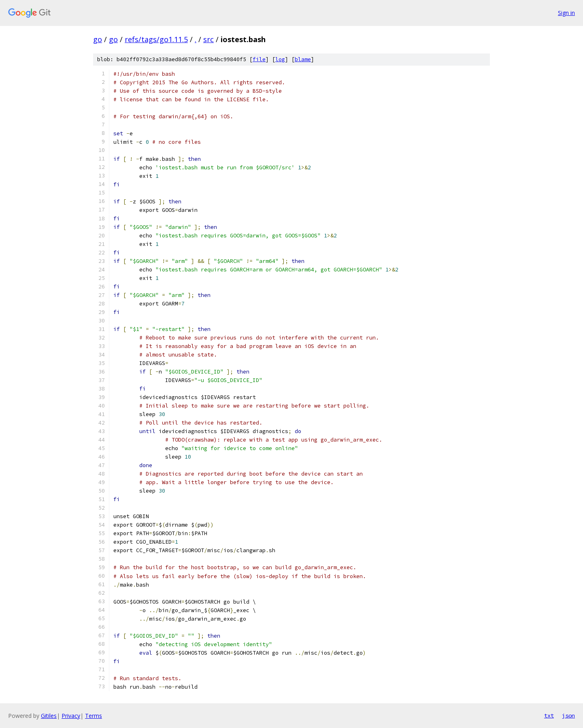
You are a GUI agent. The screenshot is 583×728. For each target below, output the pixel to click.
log (280, 59)
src (209, 39)
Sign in (566, 13)
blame (303, 59)
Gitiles (49, 716)
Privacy (71, 716)
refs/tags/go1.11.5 (156, 39)
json (568, 715)
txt (549, 715)
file (259, 59)
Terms (94, 716)
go (98, 39)
